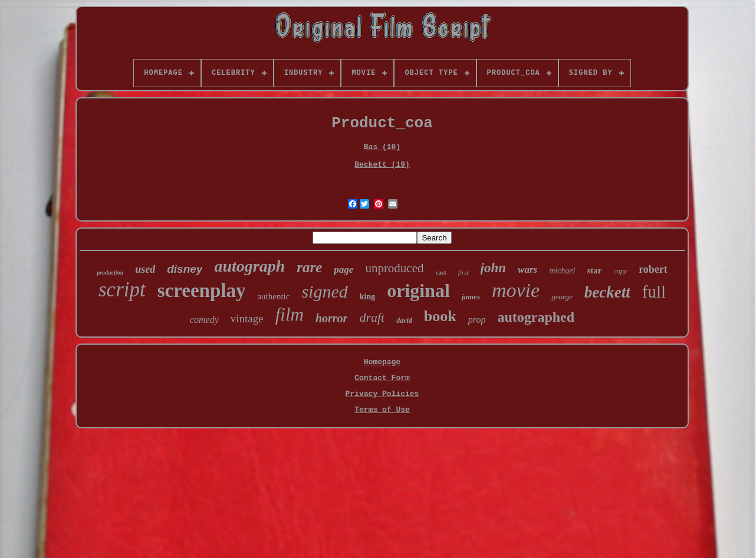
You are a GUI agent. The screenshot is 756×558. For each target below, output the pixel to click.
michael (562, 271)
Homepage (382, 362)
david (404, 321)
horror (331, 318)
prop (477, 320)
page (344, 270)
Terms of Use (382, 410)
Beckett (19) (382, 165)
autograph (249, 266)
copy (620, 271)
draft (372, 317)
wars (527, 270)
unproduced (394, 268)
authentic (273, 296)
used (145, 269)
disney (185, 269)
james (471, 297)
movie (516, 290)
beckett (607, 292)
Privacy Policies (382, 394)
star (594, 270)
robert (653, 269)
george (562, 297)
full (654, 292)
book (440, 316)
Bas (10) (382, 147)
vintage (247, 318)
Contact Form (382, 378)
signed (324, 291)
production (110, 273)
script (122, 290)
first (464, 272)
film (290, 314)
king (367, 297)
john (493, 268)
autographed (536, 317)
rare (309, 267)
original (418, 290)
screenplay (202, 290)
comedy (204, 320)
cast (441, 272)
